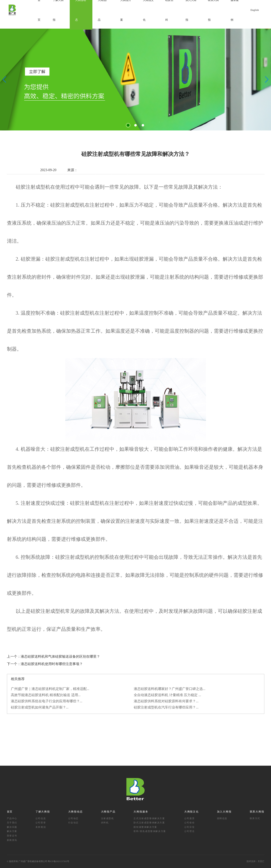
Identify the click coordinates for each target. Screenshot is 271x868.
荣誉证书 (12, 836)
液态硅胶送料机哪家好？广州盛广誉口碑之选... (170, 689)
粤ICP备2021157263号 (59, 861)
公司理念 (189, 831)
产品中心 (12, 818)
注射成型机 (108, 818)
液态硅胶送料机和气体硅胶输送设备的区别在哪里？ (60, 657)
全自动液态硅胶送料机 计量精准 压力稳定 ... (167, 695)
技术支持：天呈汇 (255, 861)
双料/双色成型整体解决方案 (150, 831)
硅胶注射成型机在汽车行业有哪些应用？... (166, 707)
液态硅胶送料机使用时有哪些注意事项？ (52, 664)
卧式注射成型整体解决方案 (149, 823)
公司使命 (189, 823)
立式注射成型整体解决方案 (149, 818)
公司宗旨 (189, 827)
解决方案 (12, 831)
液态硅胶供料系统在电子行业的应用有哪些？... (47, 701)
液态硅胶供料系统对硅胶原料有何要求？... (166, 701)
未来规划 (41, 827)
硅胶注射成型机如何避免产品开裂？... (40, 707)
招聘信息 (222, 818)
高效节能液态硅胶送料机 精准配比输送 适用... (46, 695)
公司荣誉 (41, 823)
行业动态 (73, 823)
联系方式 (255, 818)
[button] (128, 125)
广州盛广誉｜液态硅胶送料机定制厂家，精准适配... (50, 689)
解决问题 (12, 827)
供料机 (105, 823)
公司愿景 (189, 818)
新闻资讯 (12, 840)
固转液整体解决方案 (145, 827)
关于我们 (12, 823)
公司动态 (73, 818)
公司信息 (41, 818)
